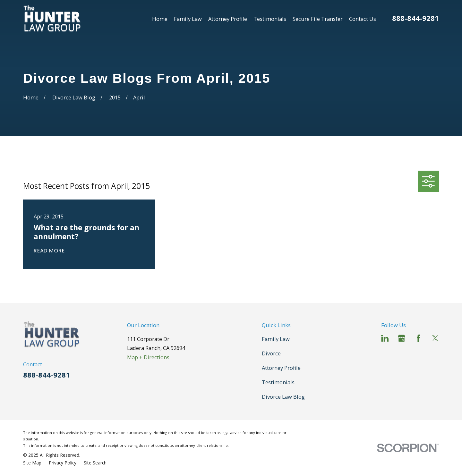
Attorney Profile (281, 368)
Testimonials (278, 382)
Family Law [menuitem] (188, 19)
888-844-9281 (415, 18)
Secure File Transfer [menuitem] (318, 19)
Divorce (271, 353)
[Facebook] (419, 338)
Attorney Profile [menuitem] (228, 19)
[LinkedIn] (385, 338)
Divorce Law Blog (283, 397)
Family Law (276, 339)
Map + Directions (148, 357)
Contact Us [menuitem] (363, 19)
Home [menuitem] (160, 19)
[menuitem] (32, 463)
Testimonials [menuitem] (270, 19)
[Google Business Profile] (402, 338)
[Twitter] (435, 338)
